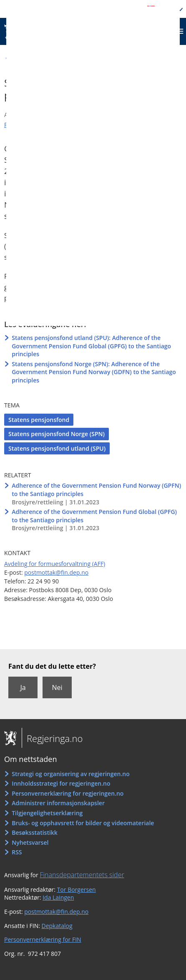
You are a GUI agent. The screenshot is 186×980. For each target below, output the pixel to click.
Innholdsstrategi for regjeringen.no (61, 783)
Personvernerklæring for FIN (43, 939)
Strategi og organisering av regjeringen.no (71, 774)
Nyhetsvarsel (30, 842)
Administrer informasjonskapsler (58, 803)
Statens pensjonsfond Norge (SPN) (57, 434)
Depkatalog (57, 926)
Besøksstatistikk (35, 832)
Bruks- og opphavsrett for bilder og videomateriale (83, 823)
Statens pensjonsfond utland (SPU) (57, 448)
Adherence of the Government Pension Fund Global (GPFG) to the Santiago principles (94, 516)
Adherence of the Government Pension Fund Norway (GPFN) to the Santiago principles (96, 490)
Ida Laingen (58, 897)
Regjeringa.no (52, 738)
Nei (57, 687)
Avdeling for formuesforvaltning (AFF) (55, 564)
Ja (23, 687)
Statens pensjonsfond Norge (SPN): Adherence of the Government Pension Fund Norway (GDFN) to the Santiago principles (94, 372)
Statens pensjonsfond (39, 420)
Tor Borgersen (77, 889)
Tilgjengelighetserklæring (47, 813)
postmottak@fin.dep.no (56, 572)
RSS (17, 852)
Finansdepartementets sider (82, 875)
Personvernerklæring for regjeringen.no (68, 793)
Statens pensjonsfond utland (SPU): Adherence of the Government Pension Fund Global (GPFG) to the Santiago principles (91, 346)
